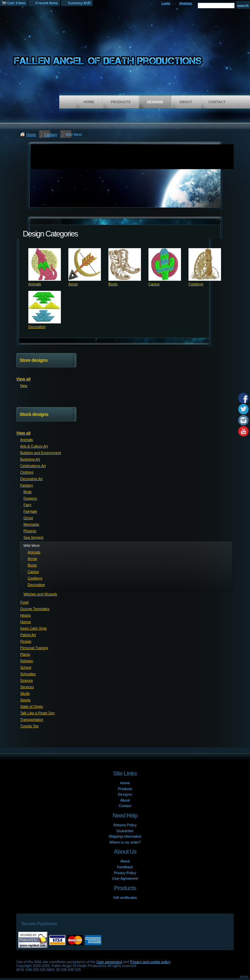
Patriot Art (28, 635)
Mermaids (31, 524)
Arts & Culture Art (34, 446)
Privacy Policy (125, 873)
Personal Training (34, 648)
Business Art (30, 459)
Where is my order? (125, 842)
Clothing (27, 472)
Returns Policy (125, 825)
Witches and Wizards (40, 594)
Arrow (73, 284)
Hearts (25, 615)
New (24, 386)
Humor (26, 622)
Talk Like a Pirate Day (37, 713)
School (26, 667)
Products (121, 102)
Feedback (125, 867)
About (186, 102)
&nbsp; (45, 264)
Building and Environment (41, 453)
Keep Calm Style (34, 628)
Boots (113, 284)
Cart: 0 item (16, 3)
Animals (35, 284)
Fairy (27, 505)
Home (89, 102)
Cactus (154, 284)
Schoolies (28, 674)
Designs (155, 102)
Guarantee (125, 831)
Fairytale (30, 511)
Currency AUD (79, 3)
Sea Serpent (33, 537)
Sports (25, 700)
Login (166, 3)
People (26, 641)
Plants (25, 654)
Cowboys (196, 284)
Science (27, 680)
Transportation (32, 719)
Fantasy (51, 135)
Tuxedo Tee (29, 726)
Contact (217, 102)
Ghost (28, 518)
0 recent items (47, 3)
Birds (28, 492)
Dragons (30, 498)
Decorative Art (31, 479)
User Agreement (125, 878)
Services (27, 687)
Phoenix (30, 531)
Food (24, 602)
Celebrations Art (33, 466)
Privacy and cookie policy (150, 962)
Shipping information (125, 836)
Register (186, 3)
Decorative (37, 327)
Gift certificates (125, 898)
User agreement (109, 962)
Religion (27, 661)
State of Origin (32, 706)
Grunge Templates (35, 609)
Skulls (25, 693)
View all (23, 379)
